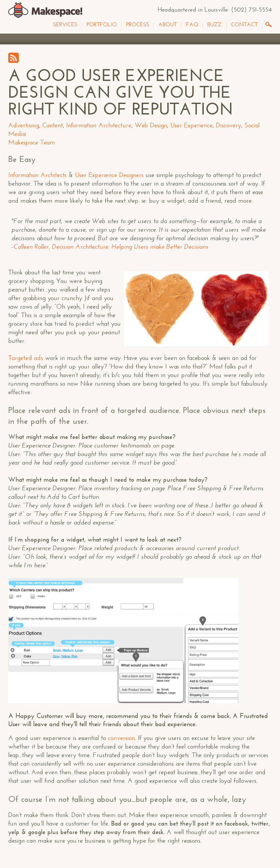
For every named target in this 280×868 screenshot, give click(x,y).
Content (52, 125)
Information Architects (37, 175)
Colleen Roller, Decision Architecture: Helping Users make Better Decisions (111, 247)
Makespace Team (32, 142)
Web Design (151, 125)
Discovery (229, 125)
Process (138, 25)
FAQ (192, 25)
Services (65, 25)
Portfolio (102, 25)
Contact (244, 25)
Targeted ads (26, 358)
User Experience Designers (109, 175)
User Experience (191, 125)
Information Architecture (99, 125)
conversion (121, 738)
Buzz (215, 25)
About (167, 25)
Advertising (24, 125)
